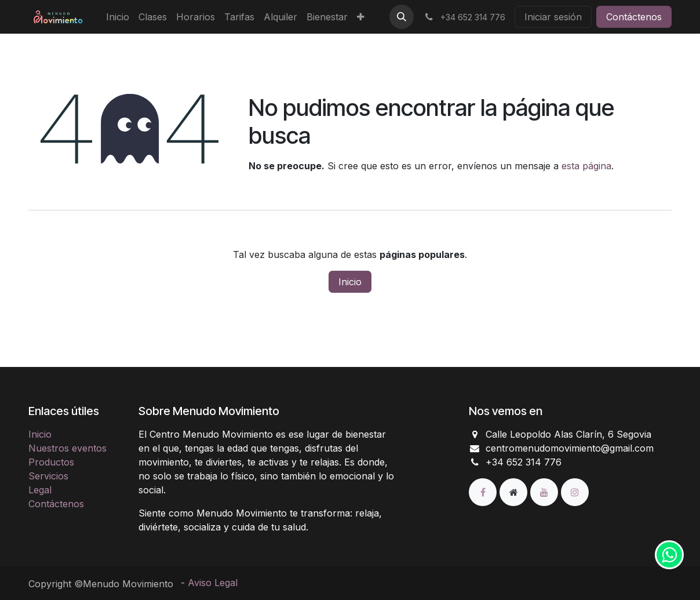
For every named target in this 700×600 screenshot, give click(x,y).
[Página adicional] (515, 492)
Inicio (350, 282)
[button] (402, 17)
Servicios (48, 476)
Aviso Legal (213, 583)
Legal (40, 490)
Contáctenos (634, 17)
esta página (586, 166)
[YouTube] (546, 492)
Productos (51, 462)
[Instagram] (575, 492)
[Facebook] (484, 492)
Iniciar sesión (553, 17)
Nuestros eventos (68, 448)
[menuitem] (118, 17)
